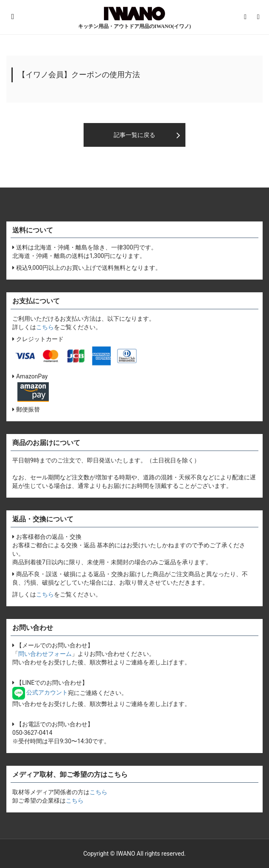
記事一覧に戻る (134, 135)
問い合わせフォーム (45, 654)
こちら (45, 327)
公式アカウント (40, 692)
